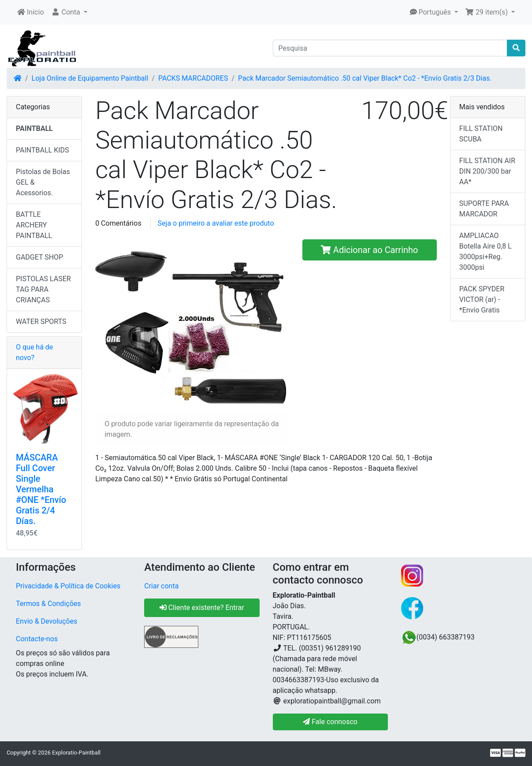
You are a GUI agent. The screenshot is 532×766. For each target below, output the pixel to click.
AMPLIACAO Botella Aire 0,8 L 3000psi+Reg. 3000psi (485, 251)
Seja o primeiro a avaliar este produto (216, 223)
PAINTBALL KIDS (43, 150)
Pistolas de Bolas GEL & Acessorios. (43, 182)
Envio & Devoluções (47, 621)
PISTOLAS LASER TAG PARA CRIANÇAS (43, 289)
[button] (69, 12)
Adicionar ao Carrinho (370, 250)
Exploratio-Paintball (76, 753)
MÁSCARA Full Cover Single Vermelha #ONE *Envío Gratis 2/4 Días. (41, 489)
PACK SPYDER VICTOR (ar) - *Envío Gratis (482, 299)
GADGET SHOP (39, 257)
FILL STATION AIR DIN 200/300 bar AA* (487, 171)
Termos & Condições (48, 604)
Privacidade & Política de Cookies (68, 586)
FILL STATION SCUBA (481, 134)
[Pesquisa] (390, 48)
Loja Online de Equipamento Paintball (90, 78)
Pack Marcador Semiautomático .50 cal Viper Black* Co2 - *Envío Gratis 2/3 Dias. (365, 78)
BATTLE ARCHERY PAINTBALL (34, 225)
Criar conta (161, 586)
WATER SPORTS (41, 322)
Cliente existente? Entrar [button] (202, 608)
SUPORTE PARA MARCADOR (484, 209)
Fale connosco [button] (330, 722)
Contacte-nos (37, 639)
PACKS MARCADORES (193, 78)
